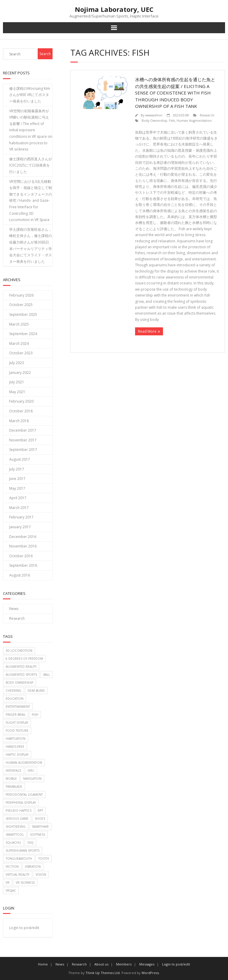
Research (207, 115)
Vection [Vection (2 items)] (12, 867)
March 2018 (19, 421)
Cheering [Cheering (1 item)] (14, 691)
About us (101, 964)
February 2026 (21, 295)
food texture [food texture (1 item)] (17, 731)
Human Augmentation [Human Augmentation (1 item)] (24, 763)
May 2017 (17, 488)
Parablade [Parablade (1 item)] (14, 787)
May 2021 (17, 392)
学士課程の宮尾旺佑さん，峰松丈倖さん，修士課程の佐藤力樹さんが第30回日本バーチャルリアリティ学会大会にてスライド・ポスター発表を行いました (31, 245)
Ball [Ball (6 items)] (47, 675)
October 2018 (21, 411)
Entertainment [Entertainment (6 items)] (18, 707)
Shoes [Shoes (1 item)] (40, 819)
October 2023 (21, 353)
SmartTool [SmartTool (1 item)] (15, 835)
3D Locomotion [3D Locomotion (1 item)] (19, 651)
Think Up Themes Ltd (103, 973)
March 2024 (19, 344)
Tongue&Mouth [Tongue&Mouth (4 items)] (19, 859)
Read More (147, 331)
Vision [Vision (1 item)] (41, 875)
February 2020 (21, 401)
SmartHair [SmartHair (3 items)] (40, 827)
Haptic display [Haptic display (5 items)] (17, 755)
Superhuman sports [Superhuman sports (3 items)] (23, 851)
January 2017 (20, 527)
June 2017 (17, 479)
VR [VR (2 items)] (8, 883)
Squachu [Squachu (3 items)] (13, 843)
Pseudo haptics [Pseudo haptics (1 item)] (19, 811)
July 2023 (17, 363)
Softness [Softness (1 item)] (38, 835)
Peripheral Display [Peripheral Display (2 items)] (21, 803)
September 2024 (23, 334)
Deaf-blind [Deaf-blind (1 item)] (36, 691)
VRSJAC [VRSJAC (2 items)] (11, 891)
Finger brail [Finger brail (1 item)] (16, 715)
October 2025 (21, 305)
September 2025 (23, 314)
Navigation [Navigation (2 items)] (32, 779)
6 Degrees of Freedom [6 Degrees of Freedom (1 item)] (24, 659)
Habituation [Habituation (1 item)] (16, 739)
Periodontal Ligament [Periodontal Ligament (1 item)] (24, 795)
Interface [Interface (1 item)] (14, 771)
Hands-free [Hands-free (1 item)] (15, 747)
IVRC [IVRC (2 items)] (31, 771)
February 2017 (21, 517)
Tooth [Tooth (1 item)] (44, 859)
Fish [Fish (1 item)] (35, 715)
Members (124, 964)
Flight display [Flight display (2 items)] (17, 723)
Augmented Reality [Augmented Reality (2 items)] (21, 667)
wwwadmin (154, 115)
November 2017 (23, 440)
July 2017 (17, 469)
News (14, 609)
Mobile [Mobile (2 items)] (11, 779)
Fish (172, 120)
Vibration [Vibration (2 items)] (33, 867)
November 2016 (23, 546)
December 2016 (23, 537)
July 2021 (17, 382)
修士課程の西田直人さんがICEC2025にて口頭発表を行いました (31, 165)
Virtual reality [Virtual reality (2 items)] (18, 875)
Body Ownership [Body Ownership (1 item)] (19, 683)
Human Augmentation (194, 120)
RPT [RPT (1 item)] (40, 811)
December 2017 (23, 430)
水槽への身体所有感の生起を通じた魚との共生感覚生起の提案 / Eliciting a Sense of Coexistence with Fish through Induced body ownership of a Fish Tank (175, 93)
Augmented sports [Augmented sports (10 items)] (21, 675)
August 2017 (20, 459)
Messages (147, 964)
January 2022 (20, 373)
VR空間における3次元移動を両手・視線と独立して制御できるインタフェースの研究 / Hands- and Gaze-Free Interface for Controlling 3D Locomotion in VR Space (31, 201)
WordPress (150, 973)
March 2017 (19, 508)
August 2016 (20, 575)
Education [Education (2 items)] (15, 699)
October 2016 (21, 556)
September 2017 (23, 450)
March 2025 (19, 324)
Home (43, 964)
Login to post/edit (24, 928)
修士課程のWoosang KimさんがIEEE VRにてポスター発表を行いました (30, 95)
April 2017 (18, 498)
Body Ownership (154, 120)
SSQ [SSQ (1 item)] (30, 843)
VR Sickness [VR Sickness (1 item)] (25, 883)
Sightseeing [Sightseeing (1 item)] (16, 827)
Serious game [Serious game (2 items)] (17, 819)
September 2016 (23, 565)
